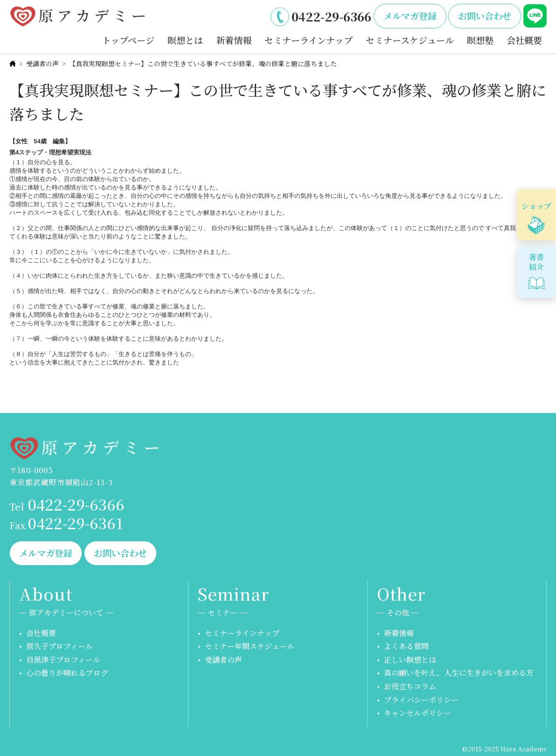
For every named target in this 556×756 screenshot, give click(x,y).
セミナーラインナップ (309, 40)
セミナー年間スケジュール (250, 646)
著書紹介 (536, 262)
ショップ (536, 206)
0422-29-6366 (331, 16)
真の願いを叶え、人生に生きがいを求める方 (459, 673)
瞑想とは (185, 40)
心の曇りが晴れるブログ (67, 673)
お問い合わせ (485, 16)
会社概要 (524, 40)
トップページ (128, 40)
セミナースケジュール (410, 40)
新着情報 (234, 40)
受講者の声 (42, 63)
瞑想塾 (480, 40)
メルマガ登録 (410, 16)
